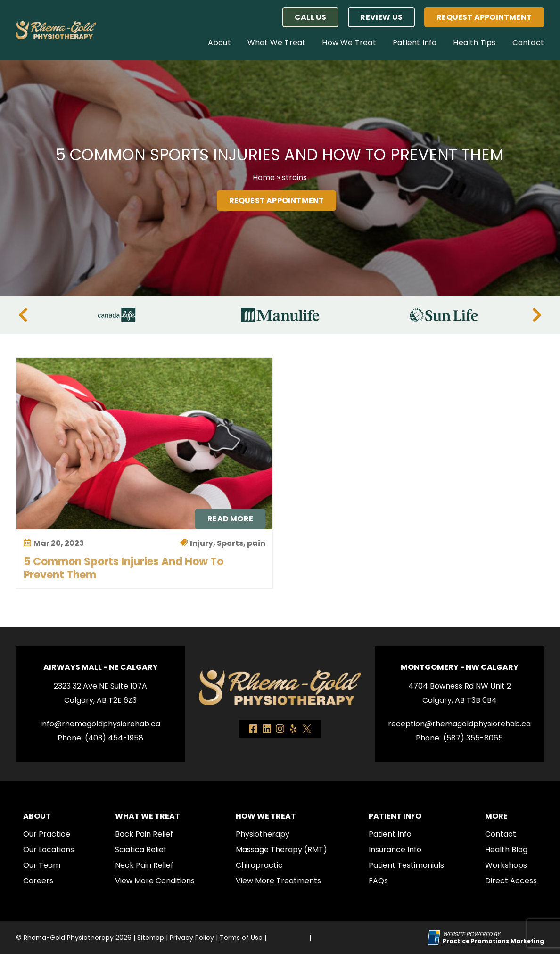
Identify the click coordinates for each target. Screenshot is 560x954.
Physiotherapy (263, 834)
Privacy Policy (192, 938)
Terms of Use (241, 938)
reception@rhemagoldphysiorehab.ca (459, 724)
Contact (528, 43)
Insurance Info (395, 850)
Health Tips (474, 43)
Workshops (506, 865)
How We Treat (349, 43)
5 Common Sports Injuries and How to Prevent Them (124, 568)
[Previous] (23, 315)
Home (264, 177)
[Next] (537, 315)
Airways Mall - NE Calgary (101, 667)
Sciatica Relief (141, 850)
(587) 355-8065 (473, 738)
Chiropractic (259, 865)
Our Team (42, 865)
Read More (230, 519)
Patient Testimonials (406, 865)
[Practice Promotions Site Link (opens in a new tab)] (435, 938)
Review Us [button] (381, 17)
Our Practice (47, 834)
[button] (310, 17)
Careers (38, 881)
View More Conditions (155, 881)
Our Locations (49, 850)
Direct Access (511, 881)
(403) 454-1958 (114, 738)
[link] (253, 729)
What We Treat (277, 43)
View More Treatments (278, 881)
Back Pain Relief (144, 834)
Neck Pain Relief (144, 865)
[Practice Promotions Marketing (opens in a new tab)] (493, 941)
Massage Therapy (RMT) (281, 850)
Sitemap (151, 938)
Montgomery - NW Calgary (460, 667)
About (219, 43)
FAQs (378, 881)
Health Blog (506, 850)
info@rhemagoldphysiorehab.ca (100, 724)
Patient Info (415, 43)
